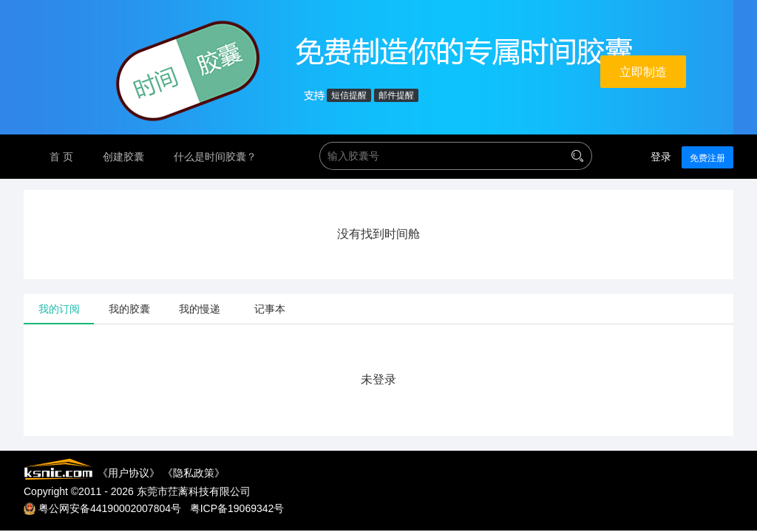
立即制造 (643, 72)
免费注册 (707, 158)
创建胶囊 (123, 157)
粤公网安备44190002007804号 (110, 508)
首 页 (61, 157)
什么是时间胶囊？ (215, 157)
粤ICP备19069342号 (237, 508)
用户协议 (129, 473)
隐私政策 (194, 473)
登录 (661, 157)
